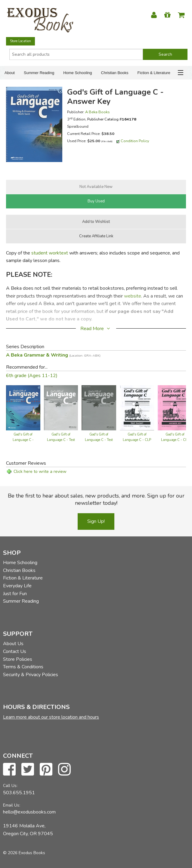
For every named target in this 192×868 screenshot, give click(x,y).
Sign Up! (96, 521)
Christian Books (115, 73)
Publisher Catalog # (112, 119)
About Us (13, 644)
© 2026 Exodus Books (24, 853)
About (10, 73)
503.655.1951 (19, 793)
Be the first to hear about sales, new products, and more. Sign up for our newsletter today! (96, 499)
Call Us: (10, 786)
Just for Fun (15, 594)
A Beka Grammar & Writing (53, 355)
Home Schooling (77, 73)
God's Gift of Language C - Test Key (99, 440)
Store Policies (18, 659)
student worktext (50, 253)
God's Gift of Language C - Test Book (61, 440)
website (133, 296)
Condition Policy (135, 141)
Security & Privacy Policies (31, 675)
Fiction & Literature (154, 73)
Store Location (20, 41)
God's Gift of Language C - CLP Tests (137, 440)
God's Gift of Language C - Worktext (23, 440)
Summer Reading (39, 73)
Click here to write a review (40, 471)
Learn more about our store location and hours (51, 717)
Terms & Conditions (23, 667)
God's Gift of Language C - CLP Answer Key (175, 440)
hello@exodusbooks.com (29, 812)
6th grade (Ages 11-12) (32, 376)
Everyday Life (17, 586)
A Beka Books (98, 112)
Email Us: (12, 805)
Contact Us (15, 651)
